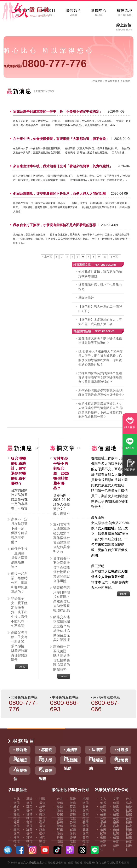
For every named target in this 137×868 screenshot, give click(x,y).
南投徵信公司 (86, 818)
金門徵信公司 (86, 841)
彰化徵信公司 (60, 818)
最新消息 (125, 81)
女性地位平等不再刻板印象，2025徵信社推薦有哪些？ (61, 473)
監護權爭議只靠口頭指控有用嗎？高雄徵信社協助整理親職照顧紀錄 (62, 599)
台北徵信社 (17, 803)
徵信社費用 (103, 863)
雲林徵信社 (29, 818)
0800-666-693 (64, 706)
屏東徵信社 (17, 833)
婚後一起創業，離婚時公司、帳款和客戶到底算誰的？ (19, 583)
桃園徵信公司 (86, 803)
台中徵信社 (42, 810)
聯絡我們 (130, 470)
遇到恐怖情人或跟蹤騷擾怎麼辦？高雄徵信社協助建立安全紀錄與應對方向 (62, 538)
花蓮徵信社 (42, 833)
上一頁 (47, 257)
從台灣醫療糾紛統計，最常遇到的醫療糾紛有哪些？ (18, 471)
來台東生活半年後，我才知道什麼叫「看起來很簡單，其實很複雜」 (63, 166)
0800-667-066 (105, 706)
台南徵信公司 (73, 826)
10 (105, 257)
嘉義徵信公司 (60, 826)
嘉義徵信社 (17, 826)
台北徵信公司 (60, 803)
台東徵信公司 (60, 841)
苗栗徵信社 (29, 810)
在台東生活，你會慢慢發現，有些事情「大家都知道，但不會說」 (61, 139)
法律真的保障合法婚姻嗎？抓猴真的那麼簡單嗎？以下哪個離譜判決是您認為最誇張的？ (100, 377)
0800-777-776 (45, 64)
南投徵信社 (42, 818)
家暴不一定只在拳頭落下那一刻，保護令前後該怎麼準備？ (19, 531)
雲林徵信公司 (73, 818)
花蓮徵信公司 (86, 833)
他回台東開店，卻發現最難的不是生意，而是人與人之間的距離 (59, 194)
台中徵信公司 (86, 810)
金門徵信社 (42, 841)
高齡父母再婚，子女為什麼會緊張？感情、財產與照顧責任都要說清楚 (19, 646)
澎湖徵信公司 (73, 841)
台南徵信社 (29, 826)
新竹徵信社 (17, 810)
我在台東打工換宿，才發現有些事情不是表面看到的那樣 (55, 225)
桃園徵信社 (42, 803)
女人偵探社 (103, 803)
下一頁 (115, 257)
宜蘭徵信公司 (73, 833)
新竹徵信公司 (60, 810)
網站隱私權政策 (120, 863)
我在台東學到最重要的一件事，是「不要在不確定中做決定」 (58, 111)
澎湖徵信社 (29, 841)
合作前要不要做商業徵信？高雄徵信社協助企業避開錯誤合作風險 (62, 570)
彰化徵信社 (17, 818)
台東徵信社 (17, 841)
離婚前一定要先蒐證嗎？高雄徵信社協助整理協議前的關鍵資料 (62, 658)
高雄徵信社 (42, 826)
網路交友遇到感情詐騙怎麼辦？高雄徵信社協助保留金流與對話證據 (62, 628)
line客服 (130, 448)
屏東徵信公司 (60, 833)
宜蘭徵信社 (29, 833)
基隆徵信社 (86, 298)
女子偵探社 (116, 803)
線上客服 (130, 427)
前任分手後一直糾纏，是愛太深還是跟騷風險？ (19, 558)
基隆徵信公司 (73, 803)
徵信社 (109, 81)
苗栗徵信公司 (73, 810)
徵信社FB (89, 863)
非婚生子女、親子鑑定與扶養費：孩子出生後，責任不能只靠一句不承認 (19, 612)
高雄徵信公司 (86, 826)
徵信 (71, 863)
